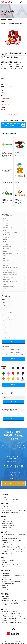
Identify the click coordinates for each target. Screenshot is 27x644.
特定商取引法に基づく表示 (8, 525)
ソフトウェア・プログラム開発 (10, 232)
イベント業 (6, 223)
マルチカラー (23, 379)
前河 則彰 (3, 110)
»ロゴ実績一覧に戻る (13, 115)
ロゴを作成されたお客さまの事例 (10, 499)
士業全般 (5, 251)
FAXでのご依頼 (6, 590)
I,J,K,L (6, 352)
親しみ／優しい (8, 332)
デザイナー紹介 (6, 508)
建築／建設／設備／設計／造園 (10, 263)
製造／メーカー (7, 279)
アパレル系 (6, 221)
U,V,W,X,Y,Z (7, 355)
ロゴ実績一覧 (10, 19)
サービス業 (6, 225)
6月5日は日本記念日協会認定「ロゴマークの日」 (14, 618)
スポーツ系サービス (8, 228)
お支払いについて (6, 566)
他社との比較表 (6, 543)
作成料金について (6, 562)
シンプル (6, 317)
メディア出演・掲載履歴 (8, 523)
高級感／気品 (7, 337)
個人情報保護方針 (6, 528)
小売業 (5, 256)
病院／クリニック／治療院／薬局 (11, 268)
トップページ (4, 19)
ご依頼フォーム (6, 588)
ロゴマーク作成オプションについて (11, 564)
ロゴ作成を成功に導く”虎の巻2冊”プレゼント (13, 549)
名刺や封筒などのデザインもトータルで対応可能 (14, 551)
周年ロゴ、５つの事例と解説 (9, 620)
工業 (4, 258)
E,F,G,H (18, 350)
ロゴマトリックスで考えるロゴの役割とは (12, 614)
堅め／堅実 (7, 327)
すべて (5, 218)
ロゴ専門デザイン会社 (9, 2)
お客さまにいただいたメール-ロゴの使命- (12, 616)
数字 (22, 355)
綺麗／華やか (7, 305)
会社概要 (4, 519)
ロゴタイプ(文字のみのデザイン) (12, 320)
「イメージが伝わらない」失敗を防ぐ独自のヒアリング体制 (14, 576)
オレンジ (4, 379)
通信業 (5, 284)
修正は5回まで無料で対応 (8, 584)
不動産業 (5, 239)
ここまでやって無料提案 (8, 560)
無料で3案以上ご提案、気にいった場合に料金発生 (14, 536)
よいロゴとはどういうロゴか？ (10, 612)
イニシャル (7, 308)
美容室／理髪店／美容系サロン (10, 272)
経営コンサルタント (8, 270)
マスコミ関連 (6, 237)
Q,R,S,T (18, 352)
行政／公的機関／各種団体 (9, 277)
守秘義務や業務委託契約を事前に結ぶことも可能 (14, 601)
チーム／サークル (7, 235)
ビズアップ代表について (8, 521)
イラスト (6, 310)
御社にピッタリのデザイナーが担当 (11, 579)
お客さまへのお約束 (7, 545)
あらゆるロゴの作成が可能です (10, 539)
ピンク (8, 374)
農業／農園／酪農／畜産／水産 (10, 282)
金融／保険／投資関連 (8, 286)
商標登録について (6, 599)
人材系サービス (7, 242)
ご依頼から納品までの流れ (8, 573)
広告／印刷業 (6, 261)
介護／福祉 (6, 244)
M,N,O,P (12, 352)
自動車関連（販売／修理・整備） (11, 275)
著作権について (6, 597)
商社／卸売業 (6, 249)
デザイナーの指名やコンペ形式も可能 (11, 512)
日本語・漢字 (15, 355)
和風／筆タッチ (8, 325)
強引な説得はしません (7, 586)
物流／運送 (6, 265)
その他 (5, 230)
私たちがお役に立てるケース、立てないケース (13, 541)
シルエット (7, 315)
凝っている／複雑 (8, 322)
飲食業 (5, 289)
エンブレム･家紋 (8, 313)
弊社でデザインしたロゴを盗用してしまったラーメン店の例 (14, 604)
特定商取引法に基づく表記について (14, 642)
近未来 (6, 335)
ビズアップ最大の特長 (7, 506)
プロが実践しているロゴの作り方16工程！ (12, 622)
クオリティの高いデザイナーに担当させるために (14, 510)
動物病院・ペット (7, 246)
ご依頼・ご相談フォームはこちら (13, 483)
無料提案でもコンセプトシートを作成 (11, 581)
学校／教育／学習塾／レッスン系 (11, 254)
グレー (13, 369)
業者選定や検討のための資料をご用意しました (13, 547)
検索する (14, 341)
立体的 (6, 330)
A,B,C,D (12, 350)
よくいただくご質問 (7, 553)
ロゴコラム (5, 624)
